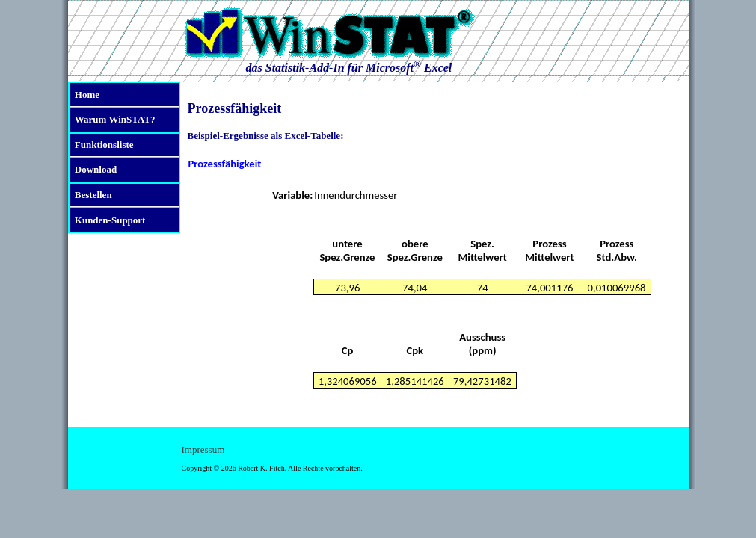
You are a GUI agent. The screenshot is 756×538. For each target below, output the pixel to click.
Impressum (203, 449)
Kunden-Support (110, 220)
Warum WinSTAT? (115, 119)
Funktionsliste (104, 145)
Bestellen (93, 195)
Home (87, 95)
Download (96, 169)
